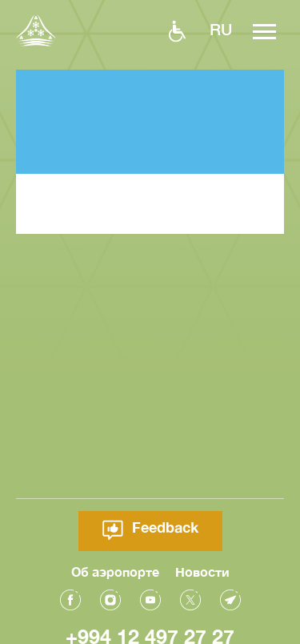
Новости (202, 571)
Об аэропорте (115, 571)
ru (221, 29)
